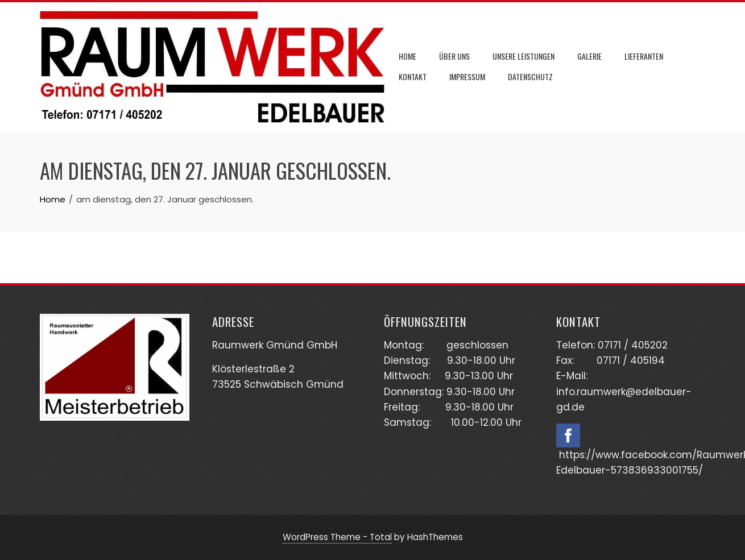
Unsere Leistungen (523, 56)
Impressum (467, 76)
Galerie (589, 56)
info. (566, 392)
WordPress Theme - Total (337, 537)
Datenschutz (530, 76)
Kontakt (413, 76)
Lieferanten (644, 56)
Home (407, 56)
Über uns (454, 56)
